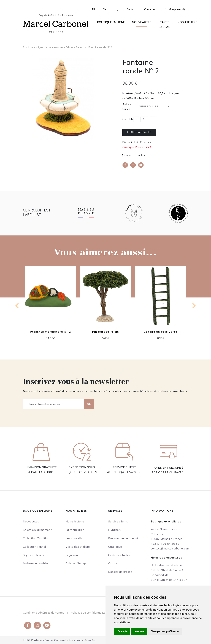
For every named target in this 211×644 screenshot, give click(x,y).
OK (89, 404)
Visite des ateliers (78, 547)
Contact (131, 9)
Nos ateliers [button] (187, 22)
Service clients (118, 521)
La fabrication (75, 530)
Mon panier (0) (175, 10)
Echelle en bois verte (161, 332)
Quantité (128, 119)
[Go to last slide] (17, 306)
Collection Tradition (36, 538)
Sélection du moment (37, 530)
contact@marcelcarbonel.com (170, 548)
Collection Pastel (34, 547)
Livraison (114, 530)
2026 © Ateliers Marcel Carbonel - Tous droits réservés (59, 640)
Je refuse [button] (139, 631)
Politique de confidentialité (88, 613)
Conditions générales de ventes (44, 613)
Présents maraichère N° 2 (50, 332)
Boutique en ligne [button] (111, 22)
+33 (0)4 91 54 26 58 (127, 472)
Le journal (72, 555)
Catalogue (115, 547)
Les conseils (74, 538)
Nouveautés (142, 22)
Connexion (150, 9)
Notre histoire (75, 521)
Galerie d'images (77, 563)
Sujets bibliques (33, 555)
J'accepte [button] (122, 631)
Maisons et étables (36, 563)
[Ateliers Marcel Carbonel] (56, 23)
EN (105, 9)
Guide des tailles (134, 155)
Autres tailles (127, 107)
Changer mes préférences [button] (165, 631)
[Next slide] (194, 306)
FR (94, 9)
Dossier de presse (120, 572)
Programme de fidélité (123, 538)
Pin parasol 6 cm (106, 332)
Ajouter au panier (139, 132)
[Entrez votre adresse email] (54, 404)
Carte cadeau (164, 24)
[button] (115, 9)
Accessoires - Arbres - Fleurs (66, 47)
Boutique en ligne (33, 47)
